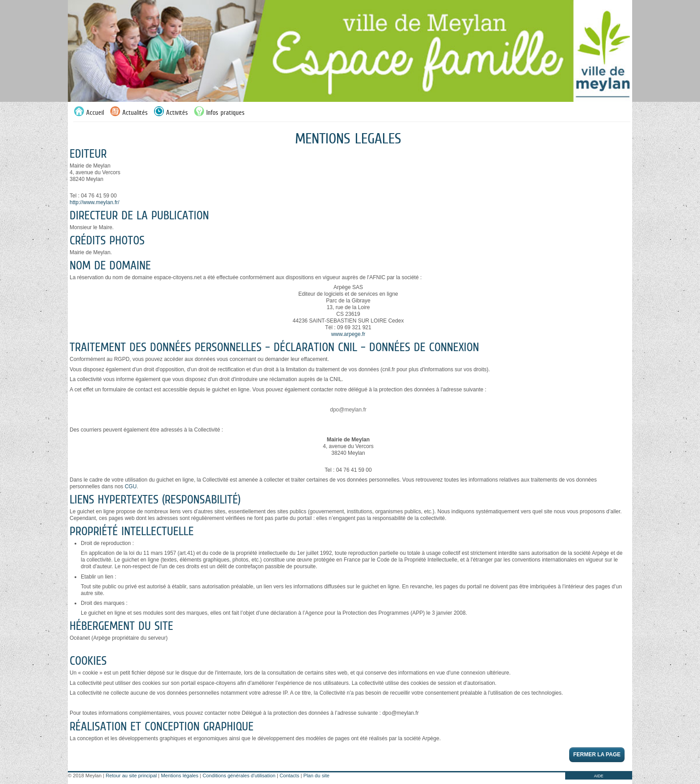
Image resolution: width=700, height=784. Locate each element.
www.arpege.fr (348, 334)
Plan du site (317, 776)
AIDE (598, 776)
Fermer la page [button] (597, 755)
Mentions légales (179, 776)
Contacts (289, 776)
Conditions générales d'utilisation (239, 776)
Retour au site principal (131, 776)
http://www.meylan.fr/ (94, 202)
